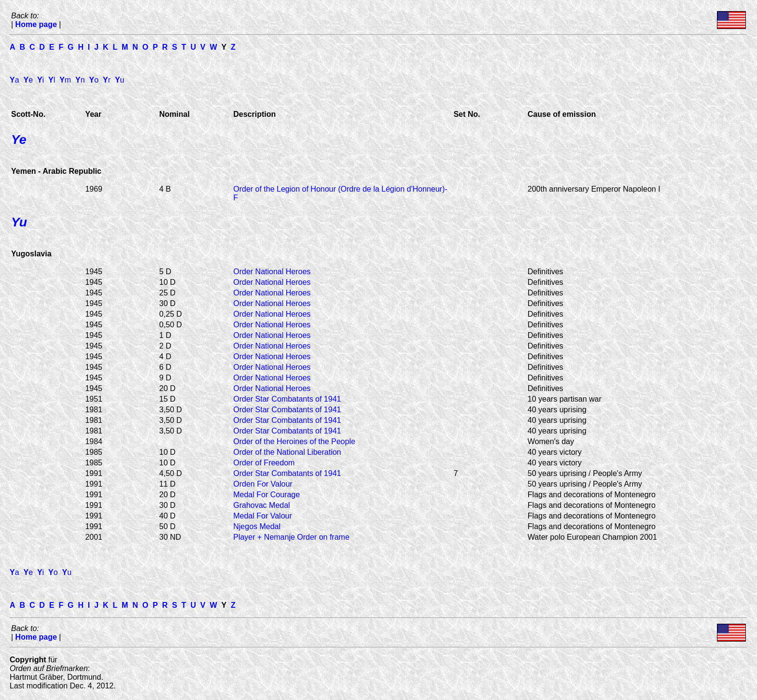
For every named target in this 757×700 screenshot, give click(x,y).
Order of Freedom (264, 463)
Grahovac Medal (261, 505)
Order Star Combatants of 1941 (287, 399)
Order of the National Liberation (287, 452)
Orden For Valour (263, 484)
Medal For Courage (266, 495)
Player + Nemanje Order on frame (291, 537)
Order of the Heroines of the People (294, 441)
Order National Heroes (272, 272)
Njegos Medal (257, 526)
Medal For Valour (263, 516)
